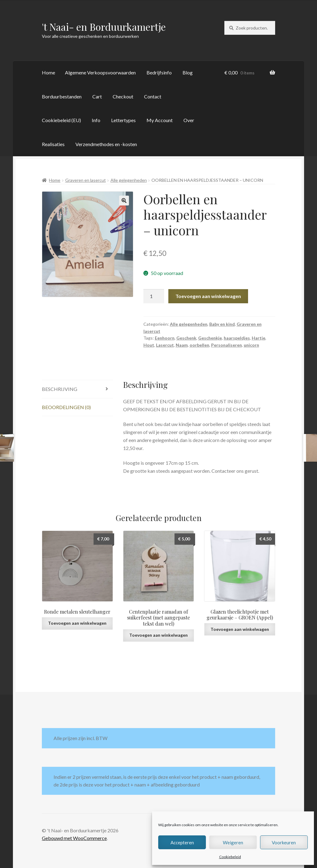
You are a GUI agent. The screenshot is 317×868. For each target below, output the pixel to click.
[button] (124, 201)
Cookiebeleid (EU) (61, 120)
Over (189, 120)
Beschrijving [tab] (60, 389)
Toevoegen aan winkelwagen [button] (77, 623)
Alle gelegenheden (129, 180)
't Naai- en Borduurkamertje (104, 27)
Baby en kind (222, 324)
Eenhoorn (165, 338)
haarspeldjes (237, 338)
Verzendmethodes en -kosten (106, 144)
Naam (182, 345)
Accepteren (182, 842)
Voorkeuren (284, 842)
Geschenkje (210, 338)
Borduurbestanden (62, 96)
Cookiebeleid (230, 857)
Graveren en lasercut (86, 180)
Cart (97, 96)
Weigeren (233, 842)
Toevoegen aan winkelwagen (208, 296)
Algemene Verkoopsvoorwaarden (100, 72)
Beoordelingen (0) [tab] (66, 407)
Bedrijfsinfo (159, 72)
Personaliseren (227, 345)
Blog (188, 72)
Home (48, 72)
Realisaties (53, 144)
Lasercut (165, 345)
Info (96, 120)
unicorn (251, 345)
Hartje (259, 338)
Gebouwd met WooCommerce (74, 838)
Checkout (123, 96)
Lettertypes (123, 120)
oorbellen (199, 345)
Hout (149, 345)
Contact (153, 96)
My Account (160, 120)
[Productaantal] (154, 296)
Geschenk (186, 338)
